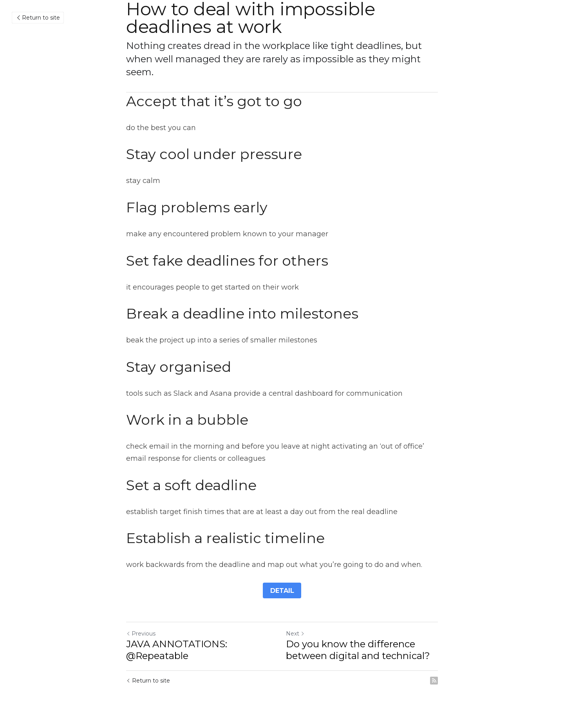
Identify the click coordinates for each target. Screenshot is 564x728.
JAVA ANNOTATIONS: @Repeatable (177, 650)
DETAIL (282, 590)
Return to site (38, 18)
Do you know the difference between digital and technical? (358, 650)
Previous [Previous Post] (141, 634)
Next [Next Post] (295, 634)
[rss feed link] (434, 681)
